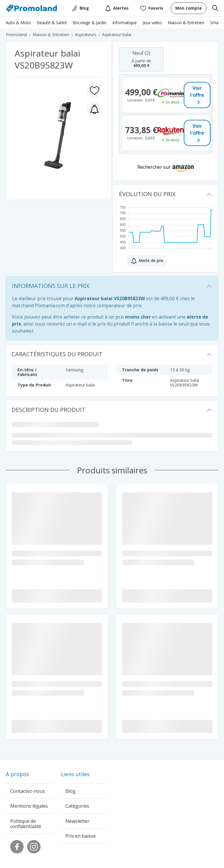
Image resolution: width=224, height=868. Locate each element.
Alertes (117, 8)
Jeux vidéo (152, 23)
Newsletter (77, 821)
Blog (84, 8)
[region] (112, 24)
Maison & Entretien (186, 23)
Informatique (125, 23)
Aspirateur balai (117, 35)
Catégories (77, 806)
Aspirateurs (86, 35)
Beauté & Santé (52, 23)
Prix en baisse (80, 836)
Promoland (16, 35)
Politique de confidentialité (26, 824)
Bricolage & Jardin (90, 23)
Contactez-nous (28, 791)
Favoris (152, 8)
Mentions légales (29, 806)
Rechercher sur (154, 167)
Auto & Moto (18, 23)
